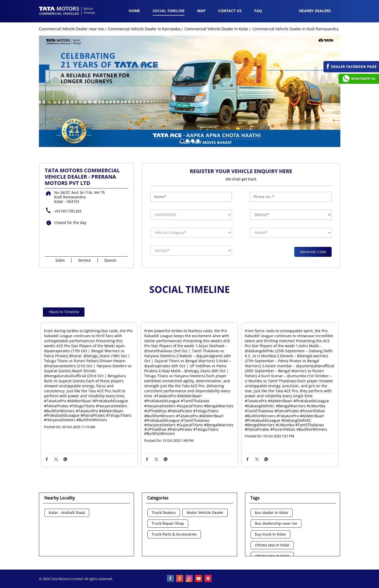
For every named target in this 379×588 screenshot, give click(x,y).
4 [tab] (197, 140)
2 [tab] (187, 140)
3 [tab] (192, 140)
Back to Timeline (64, 312)
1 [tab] (182, 140)
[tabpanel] (190, 91)
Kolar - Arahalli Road (67, 513)
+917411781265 (68, 211)
